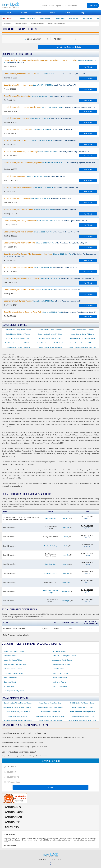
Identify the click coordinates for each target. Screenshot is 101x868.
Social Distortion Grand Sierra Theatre (50, 707)
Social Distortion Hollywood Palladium (18, 712)
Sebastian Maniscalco (36, 18)
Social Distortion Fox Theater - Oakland (83, 703)
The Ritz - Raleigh (50, 573)
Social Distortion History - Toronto (83, 707)
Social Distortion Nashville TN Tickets (83, 343)
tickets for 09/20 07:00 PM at (46, 221)
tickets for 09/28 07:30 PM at (49, 279)
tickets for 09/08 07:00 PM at (50, 164)
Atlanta (66, 564)
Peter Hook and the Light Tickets (16, 664)
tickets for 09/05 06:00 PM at (47, 152)
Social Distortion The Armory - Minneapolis (18, 721)
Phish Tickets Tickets (60, 686)
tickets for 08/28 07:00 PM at (40, 85)
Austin (66, 537)
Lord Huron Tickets (59, 682)
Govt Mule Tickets (10, 682)
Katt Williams (82, 18)
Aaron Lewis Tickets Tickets (62, 660)
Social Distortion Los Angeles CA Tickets (18, 343)
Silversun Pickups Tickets (13, 669)
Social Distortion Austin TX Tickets (83, 330)
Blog (82, 13)
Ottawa (66, 518)
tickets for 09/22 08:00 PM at (41, 232)
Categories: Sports (13, 807)
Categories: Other (13, 822)
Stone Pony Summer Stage (50, 592)
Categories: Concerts (14, 812)
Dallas (66, 546)
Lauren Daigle (68, 18)
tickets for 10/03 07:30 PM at (50, 312)
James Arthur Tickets (60, 678)
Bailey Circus (18, 18)
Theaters (38, 13)
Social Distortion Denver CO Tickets (18, 339)
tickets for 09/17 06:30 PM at (40, 210)
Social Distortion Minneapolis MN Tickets (50, 343)
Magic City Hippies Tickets (13, 660)
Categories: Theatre (14, 817)
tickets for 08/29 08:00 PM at (39, 96)
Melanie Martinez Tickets (61, 664)
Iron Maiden (96, 18)
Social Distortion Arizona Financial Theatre (18, 703)
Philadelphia (66, 601)
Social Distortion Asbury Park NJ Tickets (18, 330)
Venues (53, 13)
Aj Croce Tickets (10, 686)
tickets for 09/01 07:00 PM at (37, 118)
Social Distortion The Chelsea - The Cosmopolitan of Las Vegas (83, 721)
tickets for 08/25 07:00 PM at (44, 74)
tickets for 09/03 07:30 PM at (38, 129)
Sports (9, 13)
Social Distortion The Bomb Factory (50, 721)
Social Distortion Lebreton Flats (50, 712)
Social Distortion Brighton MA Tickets (18, 334)
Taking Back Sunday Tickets (14, 651)
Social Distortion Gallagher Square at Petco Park (18, 707)
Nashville (66, 555)
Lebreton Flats (50, 518)
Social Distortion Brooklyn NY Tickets (50, 334)
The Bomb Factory (51, 546)
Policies (61, 860)
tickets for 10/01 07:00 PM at (43, 301)
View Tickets (88, 67)
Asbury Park (66, 592)
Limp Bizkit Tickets (59, 651)
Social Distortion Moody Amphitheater (83, 712)
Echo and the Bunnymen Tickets (64, 656)
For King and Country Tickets (14, 691)
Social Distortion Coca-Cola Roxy (50, 703)
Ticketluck (19, 5)
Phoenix (66, 528)
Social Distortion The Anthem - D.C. (82, 716)
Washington (66, 582)
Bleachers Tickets (10, 656)
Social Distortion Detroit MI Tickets (50, 339)
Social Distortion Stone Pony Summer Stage (50, 716)
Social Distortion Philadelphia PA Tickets (83, 347)
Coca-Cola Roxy (51, 564)
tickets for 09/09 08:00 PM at (35, 176)
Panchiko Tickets (58, 669)
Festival (68, 13)
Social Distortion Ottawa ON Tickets (50, 347)
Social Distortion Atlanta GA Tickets (50, 330)
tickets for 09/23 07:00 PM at (45, 243)
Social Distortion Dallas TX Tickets (83, 334)
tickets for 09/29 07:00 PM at (42, 290)
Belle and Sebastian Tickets (14, 673)
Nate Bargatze (53, 18)
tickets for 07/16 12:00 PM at (50, 61)
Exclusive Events (12, 827)
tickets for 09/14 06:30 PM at (37, 198)
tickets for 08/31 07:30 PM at (49, 107)
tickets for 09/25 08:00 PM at (50, 255)
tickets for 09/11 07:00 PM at (41, 187)
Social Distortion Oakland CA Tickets (18, 347)
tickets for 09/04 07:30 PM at (40, 140)
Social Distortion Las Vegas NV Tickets (83, 339)
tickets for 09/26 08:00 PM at (40, 268)
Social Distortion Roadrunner (18, 716)
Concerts (24, 13)
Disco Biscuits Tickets (60, 673)
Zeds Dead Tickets (10, 678)
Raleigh (66, 573)
